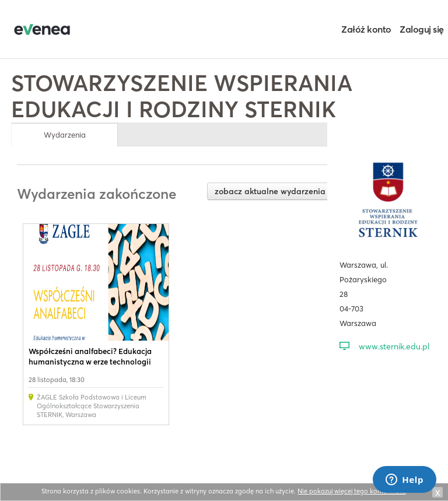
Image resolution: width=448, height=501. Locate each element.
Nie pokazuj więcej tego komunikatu (351, 491)
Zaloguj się (422, 29)
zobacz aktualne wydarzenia (270, 191)
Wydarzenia (65, 135)
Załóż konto (366, 29)
